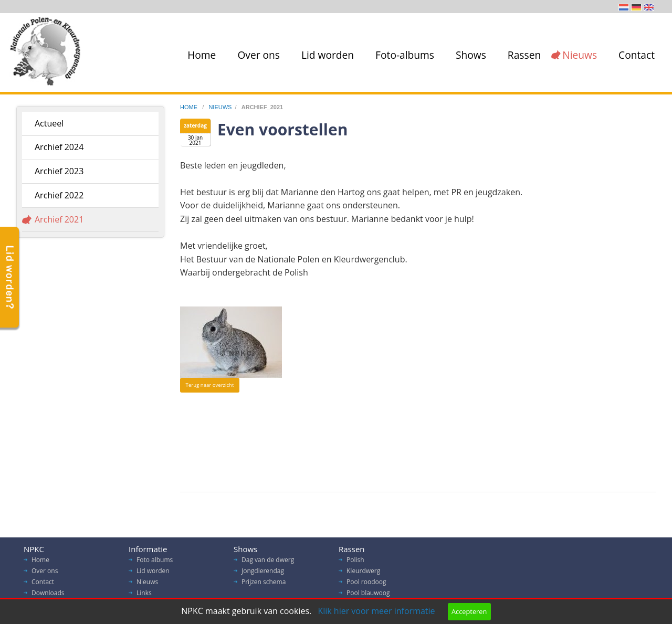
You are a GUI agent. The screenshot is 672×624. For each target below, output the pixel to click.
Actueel (49, 123)
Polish (355, 562)
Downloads (48, 595)
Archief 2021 (59, 219)
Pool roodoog (366, 584)
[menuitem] (199, 55)
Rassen (524, 55)
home (190, 107)
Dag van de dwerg (268, 562)
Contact (637, 55)
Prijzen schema (264, 584)
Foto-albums (405, 55)
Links (144, 595)
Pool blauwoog (368, 595)
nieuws (220, 107)
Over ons (259, 55)
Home (202, 55)
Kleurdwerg (363, 573)
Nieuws (580, 55)
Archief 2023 (59, 171)
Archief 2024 (59, 147)
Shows (471, 55)
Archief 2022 (59, 195)
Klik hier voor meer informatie (376, 611)
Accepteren (469, 611)
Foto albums (155, 562)
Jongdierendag (263, 573)
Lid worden (328, 55)
